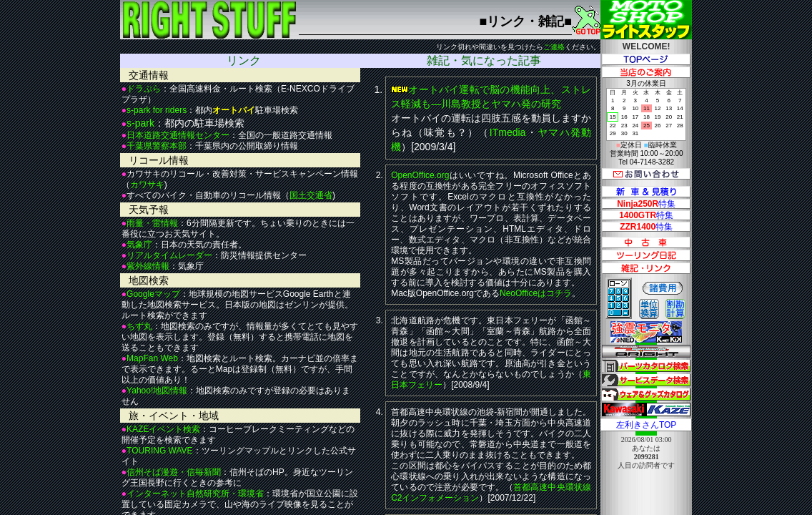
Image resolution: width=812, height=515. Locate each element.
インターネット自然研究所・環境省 (195, 494)
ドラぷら (144, 89)
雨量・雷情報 (152, 223)
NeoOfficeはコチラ (536, 293)
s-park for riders (157, 110)
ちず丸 (139, 326)
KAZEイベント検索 (163, 429)
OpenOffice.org (420, 175)
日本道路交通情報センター (178, 135)
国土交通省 (311, 195)
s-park (140, 123)
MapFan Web (152, 358)
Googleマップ (153, 294)
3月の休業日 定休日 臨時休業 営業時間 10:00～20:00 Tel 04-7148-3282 (646, 123)
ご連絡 (554, 47)
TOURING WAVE (159, 451)
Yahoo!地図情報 (157, 391)
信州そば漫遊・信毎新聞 (174, 472)
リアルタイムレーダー (169, 255)
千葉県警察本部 (157, 146)
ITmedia (508, 132)
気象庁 (139, 245)
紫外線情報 (148, 266)
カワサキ (147, 185)
